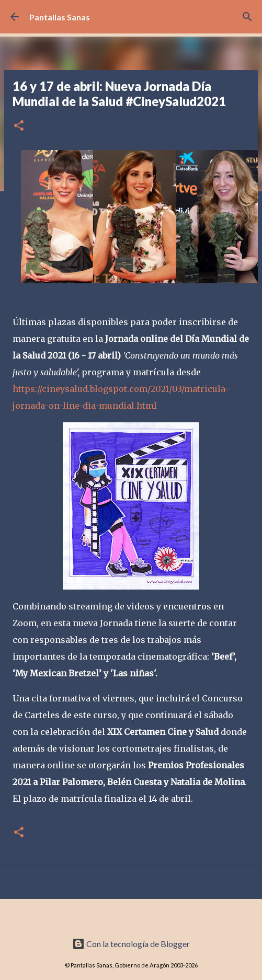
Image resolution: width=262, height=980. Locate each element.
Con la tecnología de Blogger (131, 944)
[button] (19, 126)
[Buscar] (247, 17)
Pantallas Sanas (60, 17)
